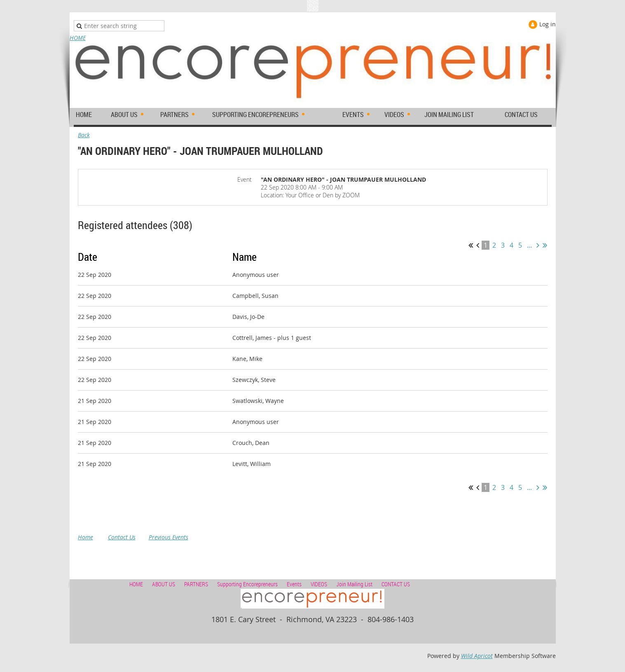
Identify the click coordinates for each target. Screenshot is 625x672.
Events (294, 584)
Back (84, 135)
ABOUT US (164, 584)
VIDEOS (319, 584)
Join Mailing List (354, 584)
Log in (548, 24)
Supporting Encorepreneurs (247, 584)
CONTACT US (396, 584)
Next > (538, 245)
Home (85, 537)
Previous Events (169, 537)
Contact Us (122, 537)
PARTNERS (196, 584)
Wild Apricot (477, 656)
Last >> (545, 245)
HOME (78, 38)
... (529, 245)
